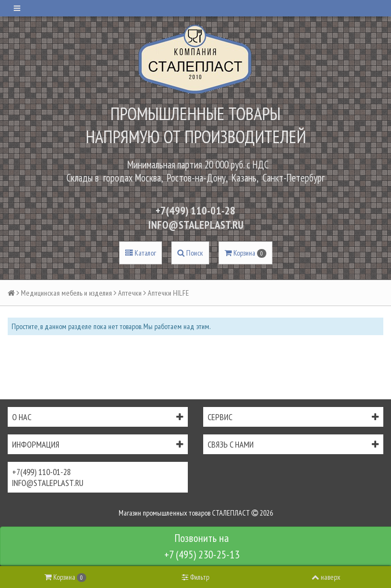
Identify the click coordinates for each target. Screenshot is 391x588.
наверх (326, 577)
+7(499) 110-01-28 (195, 211)
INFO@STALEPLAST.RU (196, 225)
